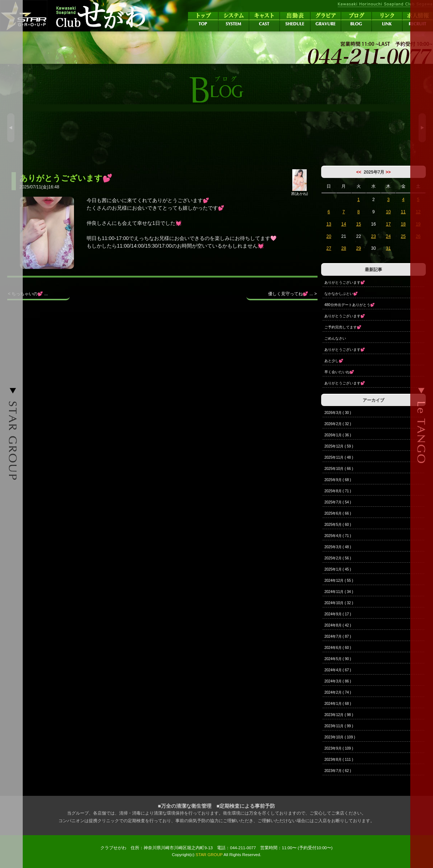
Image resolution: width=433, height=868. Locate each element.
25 (403, 236)
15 (358, 224)
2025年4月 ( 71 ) (338, 536)
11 (403, 212)
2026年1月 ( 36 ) (338, 435)
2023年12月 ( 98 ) (339, 715)
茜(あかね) (300, 192)
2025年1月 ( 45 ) (338, 569)
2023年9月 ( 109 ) (339, 748)
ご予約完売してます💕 (343, 327)
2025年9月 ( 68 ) (338, 480)
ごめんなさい (335, 338)
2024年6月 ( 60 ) (338, 648)
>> (388, 172)
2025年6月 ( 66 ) (338, 513)
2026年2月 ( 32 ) (338, 424)
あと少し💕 (334, 361)
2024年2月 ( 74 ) (338, 692)
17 (388, 224)
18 (403, 224)
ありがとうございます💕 (345, 282)
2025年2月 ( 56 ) (338, 558)
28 (344, 248)
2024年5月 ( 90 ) (338, 659)
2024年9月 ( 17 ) (338, 614)
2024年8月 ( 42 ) (338, 625)
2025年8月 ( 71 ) (338, 491)
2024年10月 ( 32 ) (339, 603)
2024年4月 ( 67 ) (338, 670)
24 (388, 236)
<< (359, 172)
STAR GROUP (209, 855)
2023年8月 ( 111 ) (339, 760)
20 (329, 236)
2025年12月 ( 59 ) (339, 446)
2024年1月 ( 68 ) (338, 704)
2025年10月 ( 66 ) (339, 469)
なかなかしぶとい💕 (341, 294)
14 (344, 224)
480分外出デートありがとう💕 (349, 305)
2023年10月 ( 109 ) (340, 737)
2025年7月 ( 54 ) (338, 502)
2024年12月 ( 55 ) (339, 581)
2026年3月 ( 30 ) (338, 413)
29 (358, 248)
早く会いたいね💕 (339, 372)
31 (388, 248)
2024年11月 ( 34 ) (339, 592)
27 (329, 248)
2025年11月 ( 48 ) (339, 457)
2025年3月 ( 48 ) (338, 547)
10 (388, 212)
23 (373, 236)
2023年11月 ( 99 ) (339, 726)
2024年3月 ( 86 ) (338, 681)
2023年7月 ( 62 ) (338, 771)
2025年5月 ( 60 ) (338, 525)
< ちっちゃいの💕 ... (28, 294)
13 (329, 224)
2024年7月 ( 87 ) (338, 636)
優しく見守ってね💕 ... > (292, 294)
